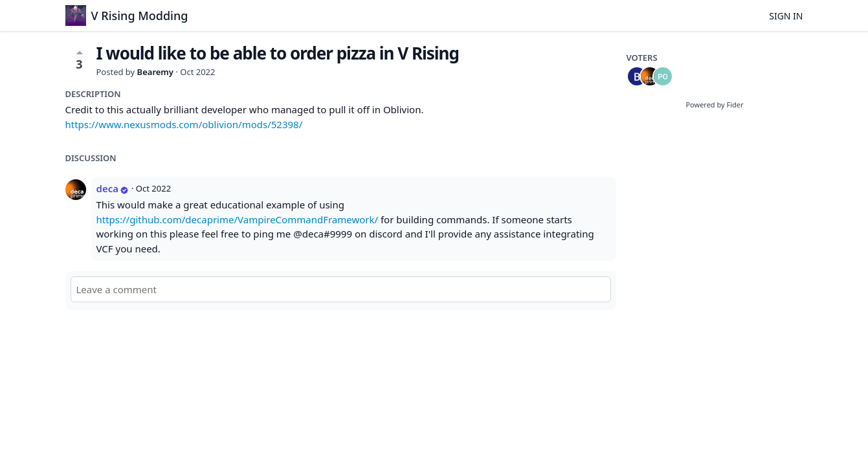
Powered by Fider (714, 105)
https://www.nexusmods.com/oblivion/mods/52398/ (184, 124)
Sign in (786, 16)
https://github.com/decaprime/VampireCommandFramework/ (238, 219)
